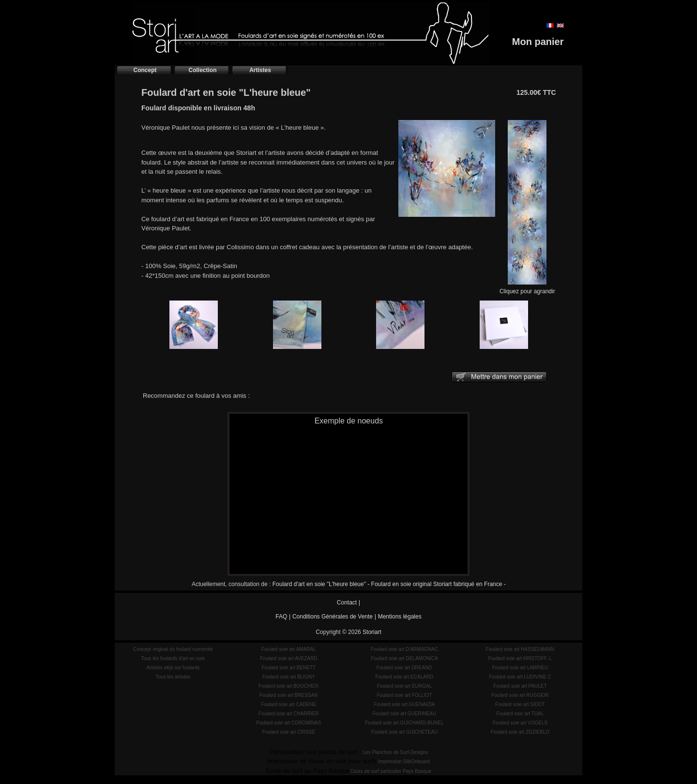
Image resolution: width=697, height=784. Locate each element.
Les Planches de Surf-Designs (396, 752)
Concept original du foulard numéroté (173, 649)
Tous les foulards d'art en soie (173, 658)
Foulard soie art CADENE (288, 704)
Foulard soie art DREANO (404, 668)
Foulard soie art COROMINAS (288, 723)
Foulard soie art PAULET (520, 686)
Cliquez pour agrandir (527, 288)
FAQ (281, 617)
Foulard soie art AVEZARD (288, 658)
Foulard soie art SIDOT (520, 704)
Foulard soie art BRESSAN (288, 695)
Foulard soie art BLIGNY (289, 677)
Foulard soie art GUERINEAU (405, 714)
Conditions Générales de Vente (333, 617)
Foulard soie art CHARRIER (288, 714)
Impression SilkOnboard (404, 761)
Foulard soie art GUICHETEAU (404, 732)
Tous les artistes (173, 677)
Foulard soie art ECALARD (405, 677)
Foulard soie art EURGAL (404, 686)
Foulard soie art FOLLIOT (404, 695)
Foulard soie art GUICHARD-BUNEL (404, 723)
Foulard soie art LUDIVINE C (520, 677)
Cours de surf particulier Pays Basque (391, 771)
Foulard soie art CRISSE (289, 732)
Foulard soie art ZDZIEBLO (520, 732)
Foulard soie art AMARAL (289, 649)
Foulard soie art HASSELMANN (520, 649)
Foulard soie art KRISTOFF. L (520, 658)
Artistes (260, 70)
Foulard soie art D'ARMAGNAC (404, 649)
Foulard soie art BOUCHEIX (289, 686)
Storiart (372, 632)
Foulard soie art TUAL (520, 714)
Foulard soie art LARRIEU (520, 668)
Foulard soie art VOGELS (520, 723)
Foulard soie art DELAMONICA (404, 658)
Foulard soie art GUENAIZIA (404, 704)
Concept (145, 70)
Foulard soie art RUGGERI (520, 695)
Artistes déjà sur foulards (173, 668)
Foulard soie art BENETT (288, 668)
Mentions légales (400, 617)
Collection (202, 70)
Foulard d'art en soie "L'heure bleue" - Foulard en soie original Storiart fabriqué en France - (389, 584)
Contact (347, 603)
